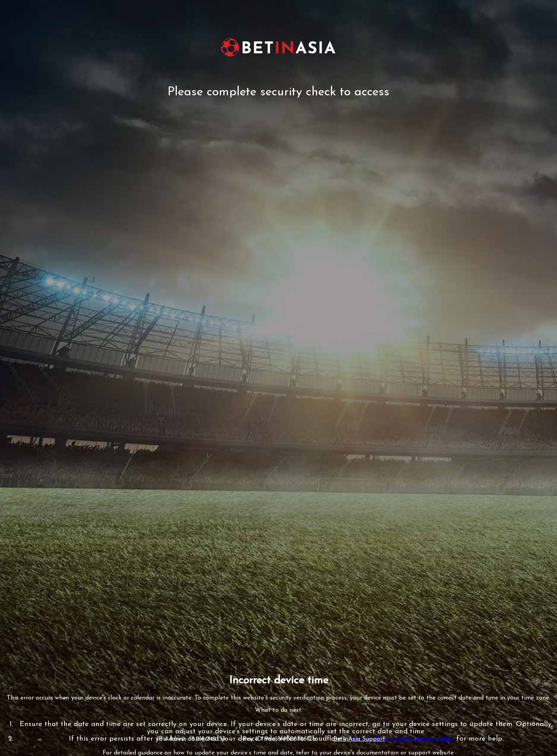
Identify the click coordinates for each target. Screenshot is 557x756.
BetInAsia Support (359, 739)
